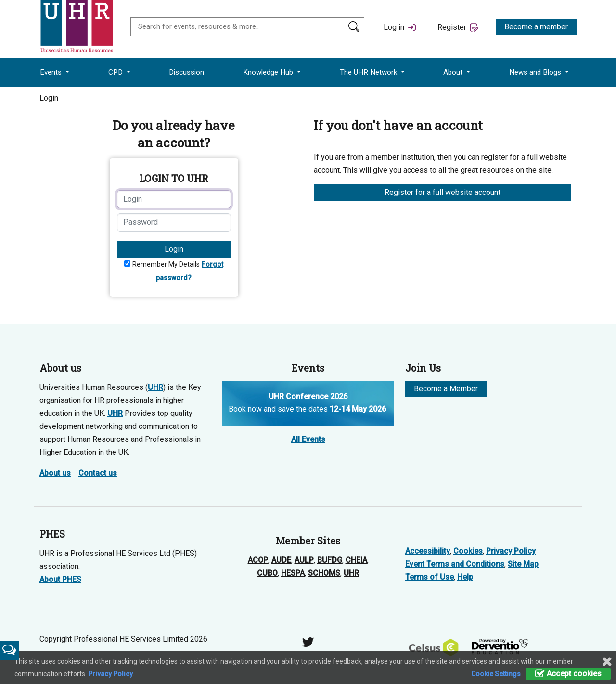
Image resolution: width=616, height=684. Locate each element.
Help (465, 577)
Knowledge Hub (269, 72)
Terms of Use (430, 577)
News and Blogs (536, 72)
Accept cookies (568, 674)
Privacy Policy (511, 551)
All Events (308, 439)
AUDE (281, 560)
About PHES (60, 579)
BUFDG (330, 560)
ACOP (258, 560)
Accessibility (428, 551)
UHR (155, 387)
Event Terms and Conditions (455, 564)
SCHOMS (324, 573)
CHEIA (356, 560)
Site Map (523, 564)
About (454, 72)
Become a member (536, 27)
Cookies (468, 551)
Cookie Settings (496, 674)
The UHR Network (369, 72)
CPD (116, 72)
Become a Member (446, 389)
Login (174, 249)
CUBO (267, 573)
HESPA (293, 573)
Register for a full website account (443, 192)
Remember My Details (166, 264)
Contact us (98, 473)
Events (52, 72)
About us (55, 473)
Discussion (186, 72)
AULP (304, 560)
